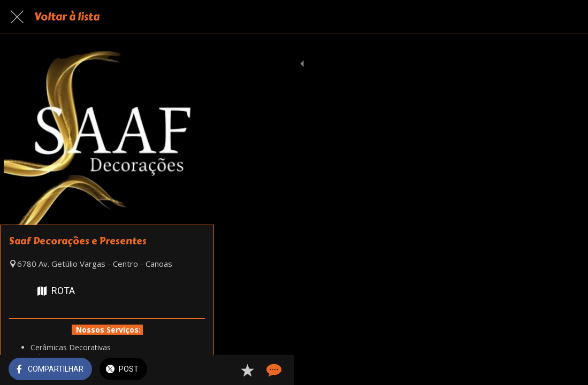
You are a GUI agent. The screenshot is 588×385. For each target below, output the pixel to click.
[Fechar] (17, 17)
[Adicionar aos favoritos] (541, 370)
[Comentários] (567, 370)
